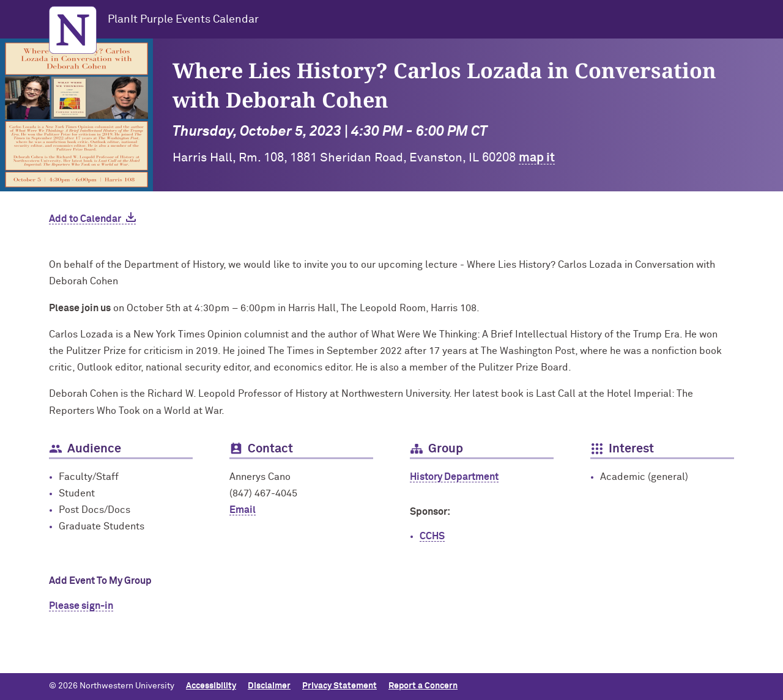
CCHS (432, 536)
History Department (454, 477)
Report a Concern (423, 686)
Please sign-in (81, 606)
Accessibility (211, 686)
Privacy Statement (340, 686)
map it (537, 158)
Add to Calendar (85, 219)
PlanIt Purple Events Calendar (183, 20)
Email (243, 510)
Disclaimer (269, 686)
